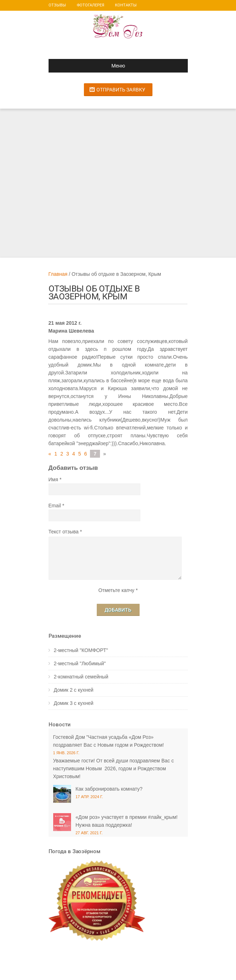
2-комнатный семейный (81, 677)
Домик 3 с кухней (74, 703)
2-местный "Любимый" (80, 663)
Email (55, 506)
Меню (90, 66)
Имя (53, 479)
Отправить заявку (121, 90)
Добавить (118, 610)
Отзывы (57, 5)
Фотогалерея (91, 5)
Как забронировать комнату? (109, 789)
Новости (60, 725)
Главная (58, 274)
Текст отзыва (64, 532)
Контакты (126, 5)
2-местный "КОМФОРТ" (81, 650)
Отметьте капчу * (118, 590)
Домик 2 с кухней (74, 690)
